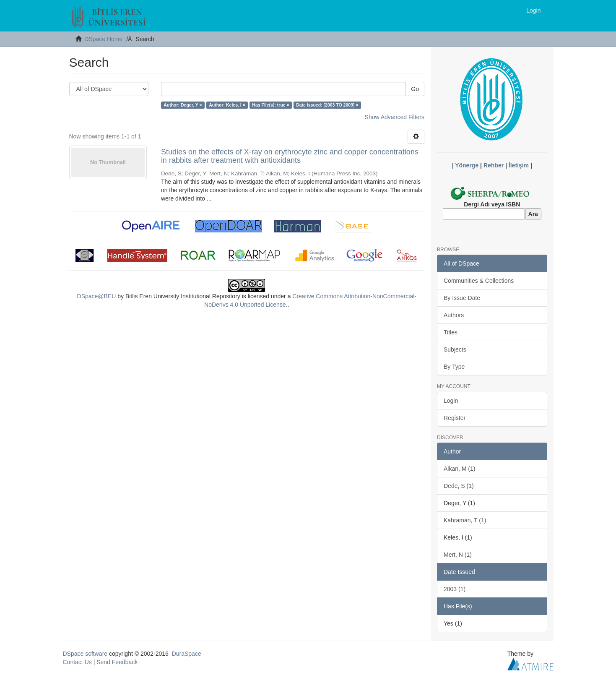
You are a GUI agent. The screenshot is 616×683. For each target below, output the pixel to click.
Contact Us (77, 662)
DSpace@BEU (97, 296)
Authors (454, 315)
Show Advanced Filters (395, 117)
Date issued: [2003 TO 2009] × (327, 105)
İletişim (519, 165)
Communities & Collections (479, 281)
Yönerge (467, 165)
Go (415, 89)
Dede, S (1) (459, 486)
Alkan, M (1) (459, 469)
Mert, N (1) (458, 555)
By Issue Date (462, 298)
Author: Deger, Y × (183, 105)
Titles (451, 332)
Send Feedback (117, 662)
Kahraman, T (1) (465, 520)
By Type (454, 367)
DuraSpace (187, 654)
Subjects (455, 349)
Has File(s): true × (270, 105)
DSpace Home (103, 39)
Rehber (494, 165)
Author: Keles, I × (227, 105)
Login (451, 401)
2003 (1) (455, 589)
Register (455, 418)
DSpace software (85, 654)
